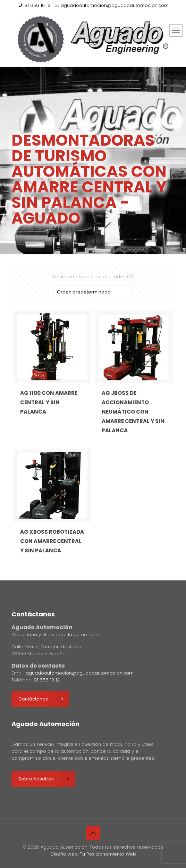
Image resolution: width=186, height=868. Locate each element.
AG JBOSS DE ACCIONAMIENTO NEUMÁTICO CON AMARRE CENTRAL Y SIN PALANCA (133, 412)
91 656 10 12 (37, 5)
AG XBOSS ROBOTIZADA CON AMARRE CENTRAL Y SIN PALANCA (52, 541)
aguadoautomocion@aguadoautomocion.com (115, 5)
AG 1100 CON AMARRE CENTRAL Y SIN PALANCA (49, 402)
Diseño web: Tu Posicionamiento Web (93, 854)
